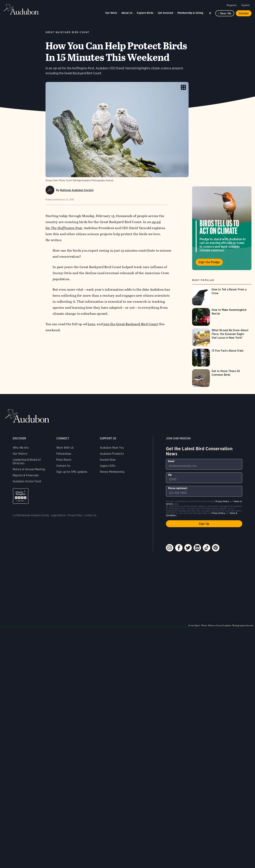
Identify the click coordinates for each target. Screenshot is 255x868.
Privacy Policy (75, 515)
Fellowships (64, 454)
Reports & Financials (26, 475)
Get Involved (165, 13)
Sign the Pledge (209, 262)
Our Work (111, 13)
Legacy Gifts (108, 466)
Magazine (232, 5)
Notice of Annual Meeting (29, 469)
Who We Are (21, 448)
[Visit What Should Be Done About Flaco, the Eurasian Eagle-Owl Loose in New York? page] (222, 337)
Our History (20, 454)
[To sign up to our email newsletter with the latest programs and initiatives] (204, 464)
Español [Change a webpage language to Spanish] (246, 5)
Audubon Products (112, 454)
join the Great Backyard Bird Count (131, 324)
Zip (170, 475)
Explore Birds (145, 13)
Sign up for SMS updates (72, 472)
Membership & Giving (190, 13)
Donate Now (108, 460)
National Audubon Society (77, 190)
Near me (226, 13)
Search (211, 13)
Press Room (64, 460)
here (91, 324)
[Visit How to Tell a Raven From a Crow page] (222, 296)
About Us (127, 13)
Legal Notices (58, 515)
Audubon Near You (112, 448)
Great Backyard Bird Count (67, 32)
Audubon (21, 9)
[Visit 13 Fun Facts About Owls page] (222, 358)
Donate (244, 13)
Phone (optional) (178, 488)
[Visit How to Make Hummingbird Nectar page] (222, 317)
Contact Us (63, 466)
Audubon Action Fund (27, 481)
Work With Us (65, 448)
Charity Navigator (21, 496)
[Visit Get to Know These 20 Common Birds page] (222, 378)
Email (171, 461)
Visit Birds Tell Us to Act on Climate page (222, 228)
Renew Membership (112, 472)
